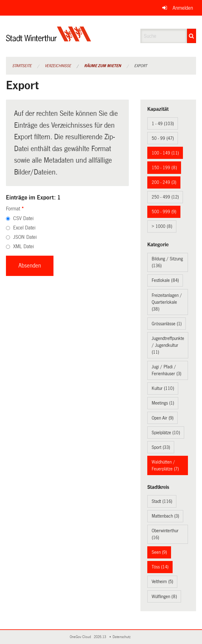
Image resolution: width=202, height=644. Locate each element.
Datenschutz (123, 637)
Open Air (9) (163, 418)
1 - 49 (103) (163, 124)
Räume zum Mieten (103, 66)
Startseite (22, 66)
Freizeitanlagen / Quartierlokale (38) (167, 302)
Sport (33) (161, 447)
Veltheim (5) (162, 582)
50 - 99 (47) (163, 138)
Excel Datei (24, 228)
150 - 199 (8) (164, 168)
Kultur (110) (163, 388)
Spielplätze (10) (166, 433)
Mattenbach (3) (165, 516)
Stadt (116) (162, 501)
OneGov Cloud (81, 637)
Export (141, 66)
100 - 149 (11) (165, 153)
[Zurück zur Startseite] (49, 39)
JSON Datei (25, 237)
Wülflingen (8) (164, 597)
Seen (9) (159, 552)
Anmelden (183, 8)
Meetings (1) (163, 403)
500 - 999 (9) (164, 212)
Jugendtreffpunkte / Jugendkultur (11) (168, 345)
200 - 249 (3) (164, 182)
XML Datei (23, 246)
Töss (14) (160, 567)
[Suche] (192, 36)
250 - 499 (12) (165, 197)
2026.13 (100, 637)
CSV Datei (23, 218)
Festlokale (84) (165, 280)
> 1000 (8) (162, 226)
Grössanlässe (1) (167, 324)
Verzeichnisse (58, 66)
